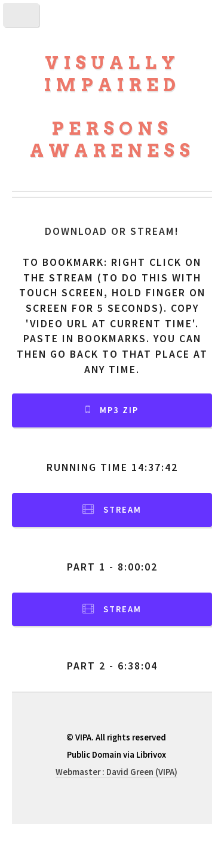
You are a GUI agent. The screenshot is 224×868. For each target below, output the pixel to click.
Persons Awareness (112, 139)
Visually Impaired (112, 74)
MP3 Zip (119, 410)
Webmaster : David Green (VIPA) (116, 772)
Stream (122, 510)
